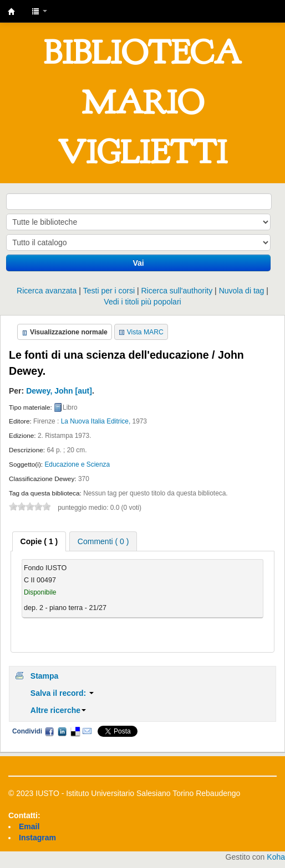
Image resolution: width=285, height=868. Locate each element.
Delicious (75, 731)
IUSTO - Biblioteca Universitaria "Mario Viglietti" (12, 12)
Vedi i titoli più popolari (142, 302)
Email (87, 731)
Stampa (45, 676)
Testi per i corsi (109, 291)
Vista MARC (145, 332)
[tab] (39, 541)
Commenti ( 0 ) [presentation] (103, 541)
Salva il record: (62, 693)
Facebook (49, 731)
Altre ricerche (58, 710)
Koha (276, 857)
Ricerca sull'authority (177, 291)
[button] (39, 11)
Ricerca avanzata (47, 291)
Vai (139, 263)
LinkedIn (62, 731)
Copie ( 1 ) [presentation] (39, 541)
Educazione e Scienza (77, 464)
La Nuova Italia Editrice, (96, 421)
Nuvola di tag (242, 291)
